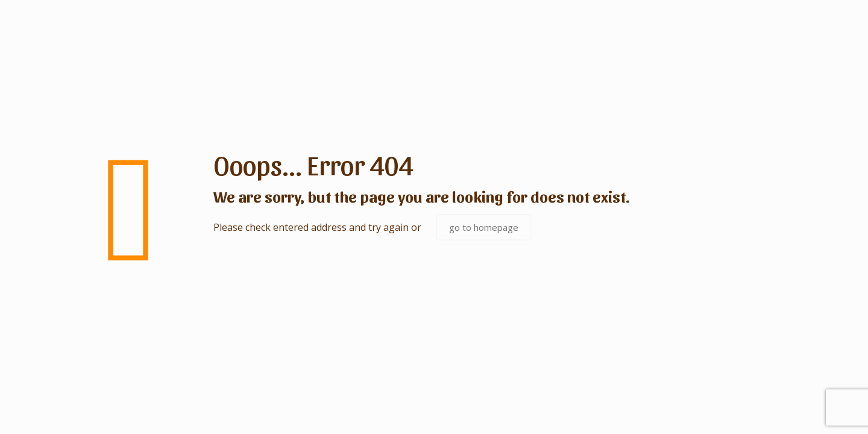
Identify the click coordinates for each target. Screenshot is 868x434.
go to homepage (484, 227)
